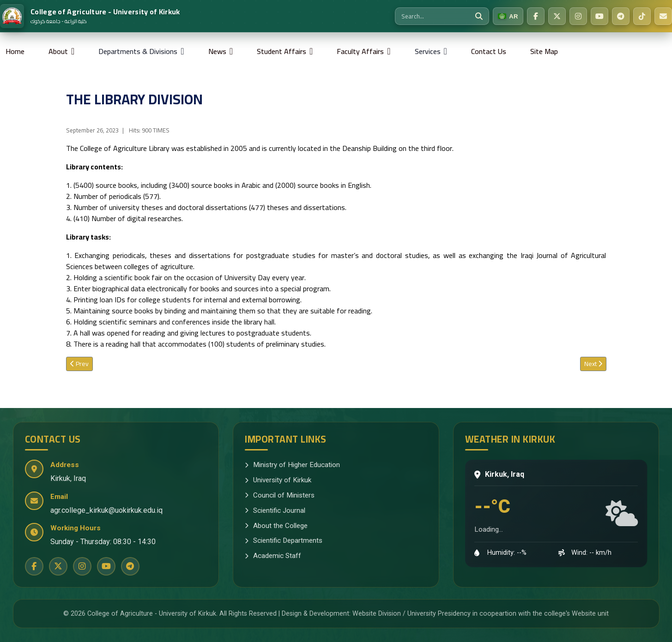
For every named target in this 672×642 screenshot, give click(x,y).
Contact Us (489, 51)
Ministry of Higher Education (292, 465)
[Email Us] (663, 16)
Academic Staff (273, 556)
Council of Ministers (280, 495)
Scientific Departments (284, 540)
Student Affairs (282, 51)
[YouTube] (599, 16)
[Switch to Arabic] (508, 16)
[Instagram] (578, 16)
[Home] (90, 16)
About (58, 51)
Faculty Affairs (360, 51)
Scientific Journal (275, 510)
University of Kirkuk (278, 480)
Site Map (544, 51)
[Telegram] (621, 16)
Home (15, 51)
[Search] (479, 16)
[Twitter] (557, 16)
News (217, 51)
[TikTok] (642, 16)
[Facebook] (536, 16)
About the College (276, 526)
